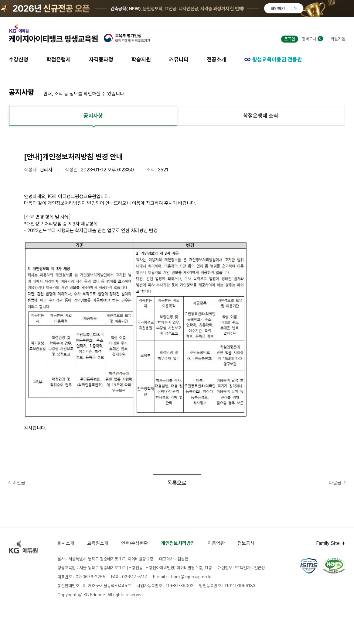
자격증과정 (101, 59)
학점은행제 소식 (261, 116)
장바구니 (312, 39)
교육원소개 (98, 543)
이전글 (19, 483)
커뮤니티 (179, 59)
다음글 (335, 483)
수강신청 (19, 59)
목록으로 (177, 483)
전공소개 (216, 59)
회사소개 (66, 543)
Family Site (328, 543)
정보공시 (246, 543)
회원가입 (338, 39)
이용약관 (216, 543)
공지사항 (93, 116)
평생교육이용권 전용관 (273, 59)
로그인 (290, 39)
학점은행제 (59, 59)
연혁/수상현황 (135, 543)
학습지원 (141, 59)
